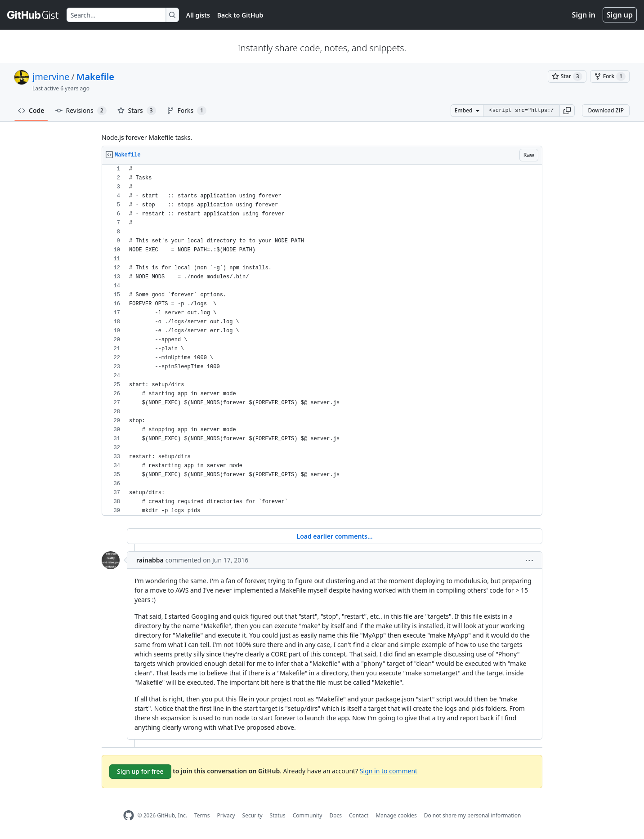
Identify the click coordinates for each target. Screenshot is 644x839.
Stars (137, 111)
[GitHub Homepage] (129, 815)
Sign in (584, 15)
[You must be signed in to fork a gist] (610, 76)
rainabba (150, 560)
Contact (359, 815)
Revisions (81, 111)
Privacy (226, 815)
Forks (187, 111)
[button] (567, 111)
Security (253, 815)
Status (278, 815)
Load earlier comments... (334, 536)
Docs (335, 815)
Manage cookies (396, 815)
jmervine (51, 77)
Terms (202, 815)
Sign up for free (140, 771)
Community (308, 815)
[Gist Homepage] (33, 15)
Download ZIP (606, 110)
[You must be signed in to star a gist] (567, 76)
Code (31, 110)
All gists (198, 15)
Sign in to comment (389, 771)
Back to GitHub (240, 15)
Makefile (95, 77)
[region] (322, 340)
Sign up (620, 15)
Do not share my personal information (473, 815)
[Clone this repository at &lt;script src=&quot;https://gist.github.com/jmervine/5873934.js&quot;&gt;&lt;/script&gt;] (521, 111)
